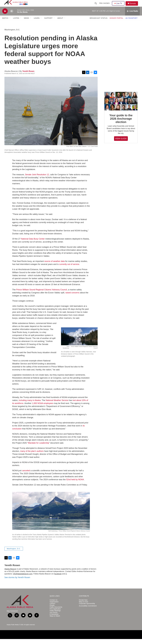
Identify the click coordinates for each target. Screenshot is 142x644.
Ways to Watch (55, 621)
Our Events (54, 617)
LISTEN (16, 23)
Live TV (119, 6)
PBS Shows (105, 6)
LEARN (37, 23)
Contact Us (54, 605)
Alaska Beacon (10, 574)
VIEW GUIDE (121, 143)
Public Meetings (55, 616)
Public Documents (56, 612)
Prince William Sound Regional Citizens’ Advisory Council (42, 295)
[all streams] (132, 16)
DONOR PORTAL (117, 23)
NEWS (27, 23)
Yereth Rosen (28, 76)
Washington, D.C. (12, 35)
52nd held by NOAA (75, 485)
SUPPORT (48, 23)
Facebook (58, 579)
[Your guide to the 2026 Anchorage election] (121, 106)
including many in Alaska (30, 405)
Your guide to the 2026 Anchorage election (121, 124)
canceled (26, 476)
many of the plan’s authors (32, 456)
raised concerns (72, 298)
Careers (52, 609)
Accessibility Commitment (88, 611)
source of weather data (55, 266)
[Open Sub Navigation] (10, 23)
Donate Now (83, 605)
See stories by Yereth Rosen (17, 582)
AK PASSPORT (132, 23)
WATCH (5, 23)
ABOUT (60, 23)
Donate (134, 6)
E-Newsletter (54, 619)
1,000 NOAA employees (43, 408)
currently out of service (69, 269)
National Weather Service (57, 405)
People (52, 610)
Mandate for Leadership (38, 448)
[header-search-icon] (96, 6)
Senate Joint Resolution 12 (37, 180)
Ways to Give (83, 607)
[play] (5, 16)
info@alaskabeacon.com (23, 579)
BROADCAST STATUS (99, 23)
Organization (54, 607)
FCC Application (55, 614)
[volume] (12, 16)
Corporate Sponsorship (87, 609)
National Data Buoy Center (33, 244)
